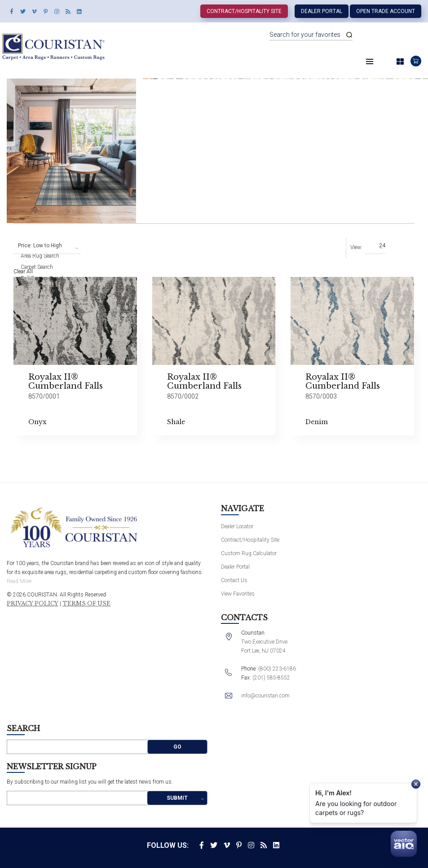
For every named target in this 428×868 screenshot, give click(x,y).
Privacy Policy (33, 604)
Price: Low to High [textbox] (40, 245)
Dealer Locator (237, 526)
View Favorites (238, 594)
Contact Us (234, 580)
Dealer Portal (322, 11)
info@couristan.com (265, 696)
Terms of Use (86, 604)
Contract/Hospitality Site (244, 11)
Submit (177, 798)
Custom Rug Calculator (249, 553)
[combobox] (47, 246)
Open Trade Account (386, 11)
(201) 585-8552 (271, 678)
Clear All (23, 272)
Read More (19, 581)
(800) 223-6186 (277, 669)
